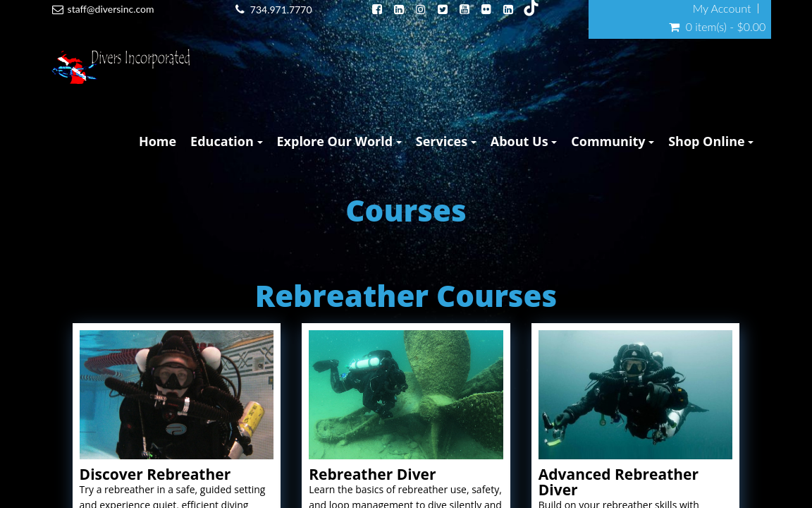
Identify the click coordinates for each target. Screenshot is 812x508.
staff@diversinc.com (111, 9)
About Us (524, 141)
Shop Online (711, 141)
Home (158, 141)
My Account (722, 8)
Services (446, 141)
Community (613, 141)
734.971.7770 (281, 10)
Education (226, 141)
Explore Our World (339, 141)
